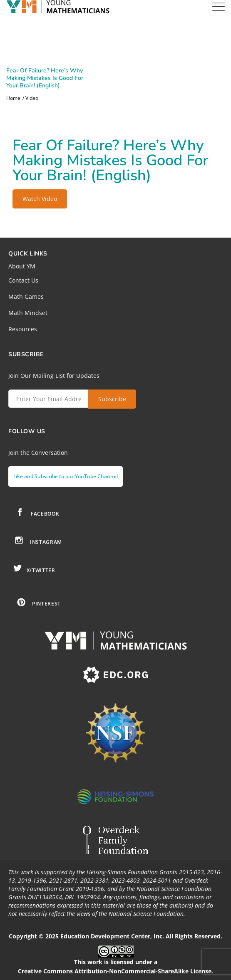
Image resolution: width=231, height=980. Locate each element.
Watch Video (40, 199)
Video (32, 98)
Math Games (26, 296)
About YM (22, 266)
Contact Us (23, 280)
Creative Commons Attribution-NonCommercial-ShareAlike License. (115, 971)
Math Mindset (28, 313)
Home (13, 98)
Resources (23, 329)
